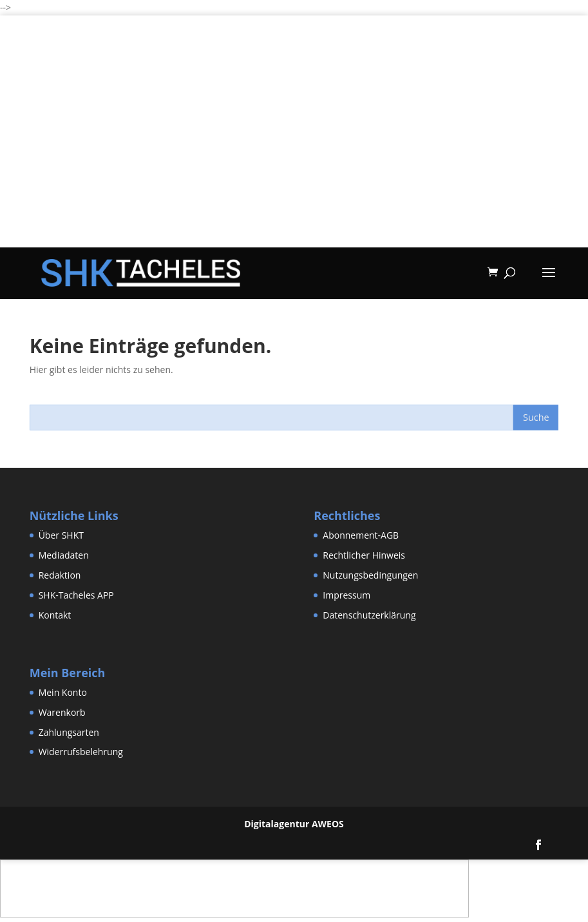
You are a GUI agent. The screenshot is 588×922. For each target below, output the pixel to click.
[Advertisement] (294, 157)
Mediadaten (64, 555)
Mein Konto (63, 692)
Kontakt (55, 615)
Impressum (346, 595)
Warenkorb (62, 712)
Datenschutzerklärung (369, 615)
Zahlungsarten (69, 732)
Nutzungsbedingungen (370, 575)
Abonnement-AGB (361, 535)
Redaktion (60, 575)
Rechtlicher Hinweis (364, 555)
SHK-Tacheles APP (76, 595)
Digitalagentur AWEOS (294, 824)
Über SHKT (61, 535)
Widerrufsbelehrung (81, 752)
